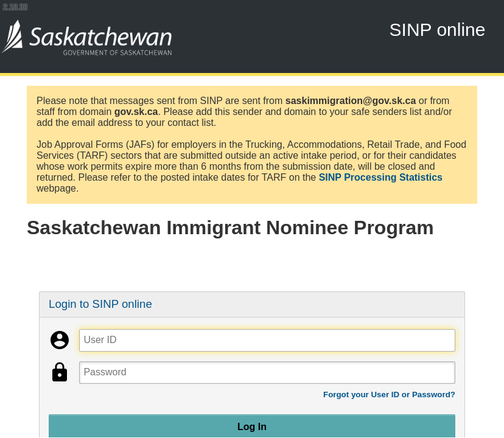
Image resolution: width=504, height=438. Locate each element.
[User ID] (267, 340)
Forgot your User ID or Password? (389, 395)
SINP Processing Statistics (381, 177)
